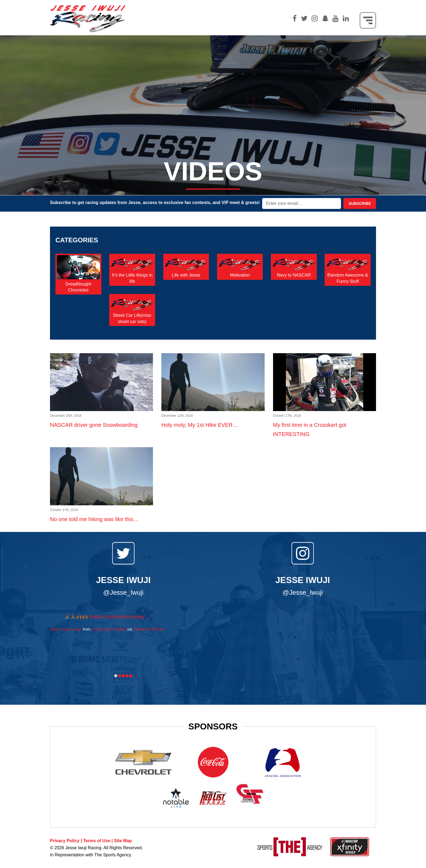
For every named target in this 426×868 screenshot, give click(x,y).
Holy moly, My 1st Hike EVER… (213, 417)
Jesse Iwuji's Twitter (109, 629)
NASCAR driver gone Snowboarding (101, 417)
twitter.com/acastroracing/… (120, 617)
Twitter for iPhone (148, 629)
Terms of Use (97, 841)
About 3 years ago (66, 629)
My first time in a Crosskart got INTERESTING (325, 422)
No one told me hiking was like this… (101, 511)
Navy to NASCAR (294, 275)
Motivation (240, 275)
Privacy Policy (65, 841)
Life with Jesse (186, 275)
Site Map (123, 841)
